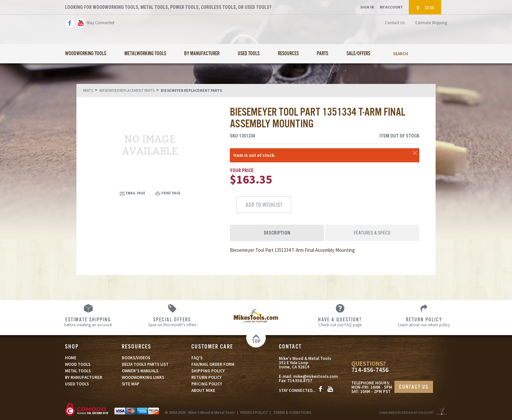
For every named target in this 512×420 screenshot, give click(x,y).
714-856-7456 (370, 370)
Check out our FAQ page (340, 322)
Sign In (367, 7)
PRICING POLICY (207, 384)
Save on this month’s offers (172, 322)
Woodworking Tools (86, 54)
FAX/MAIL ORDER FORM (213, 364)
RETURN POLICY (207, 377)
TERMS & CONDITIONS (292, 412)
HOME (71, 358)
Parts (322, 54)
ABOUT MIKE (203, 390)
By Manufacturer (202, 54)
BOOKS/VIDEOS (136, 358)
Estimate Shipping (431, 23)
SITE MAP (131, 384)
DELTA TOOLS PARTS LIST (145, 364)
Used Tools (249, 54)
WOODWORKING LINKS (143, 377)
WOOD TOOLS (78, 364)
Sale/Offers (358, 54)
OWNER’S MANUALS (140, 371)
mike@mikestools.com (315, 376)
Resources (288, 54)
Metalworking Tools (145, 54)
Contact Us (395, 23)
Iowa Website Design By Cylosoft (407, 413)
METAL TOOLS (78, 371)
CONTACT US (414, 387)
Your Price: (242, 170)
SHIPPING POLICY (208, 371)
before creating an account (88, 322)
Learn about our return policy (424, 322)
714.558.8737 (300, 381)
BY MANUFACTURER (84, 377)
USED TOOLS (77, 384)
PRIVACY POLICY (254, 412)
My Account (391, 7)
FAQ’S (197, 358)
